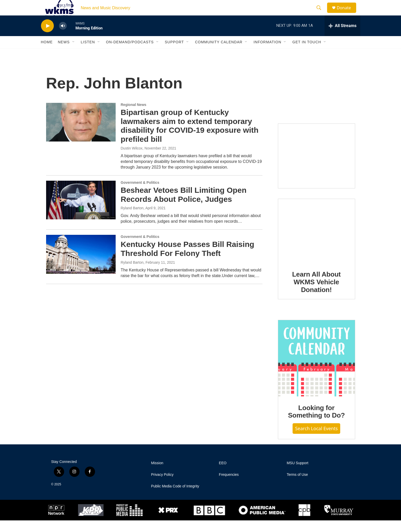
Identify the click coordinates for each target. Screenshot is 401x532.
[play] (47, 38)
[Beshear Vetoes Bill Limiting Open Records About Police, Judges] (81, 212)
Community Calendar (219, 54)
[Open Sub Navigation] (74, 54)
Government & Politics (140, 194)
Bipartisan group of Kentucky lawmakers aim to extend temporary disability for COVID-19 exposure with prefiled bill (190, 137)
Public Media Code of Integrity (175, 498)
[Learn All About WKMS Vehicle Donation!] (317, 243)
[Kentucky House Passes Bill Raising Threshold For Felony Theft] (81, 266)
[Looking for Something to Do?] (317, 370)
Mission (157, 475)
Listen (88, 54)
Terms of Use (297, 486)
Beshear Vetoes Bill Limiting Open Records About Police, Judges (184, 206)
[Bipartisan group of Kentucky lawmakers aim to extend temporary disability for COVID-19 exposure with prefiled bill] (81, 134)
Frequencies (229, 486)
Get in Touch (307, 54)
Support (174, 54)
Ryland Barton (132, 220)
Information (267, 54)
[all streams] (342, 37)
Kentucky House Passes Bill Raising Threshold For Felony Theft (188, 260)
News (64, 54)
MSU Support (297, 475)
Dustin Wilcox (132, 160)
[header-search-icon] (321, 14)
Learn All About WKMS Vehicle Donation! (316, 294)
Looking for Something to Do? (316, 423)
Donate (347, 14)
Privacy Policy (162, 486)
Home (47, 54)
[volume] (63, 38)
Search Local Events (317, 440)
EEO (223, 475)
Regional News (134, 116)
